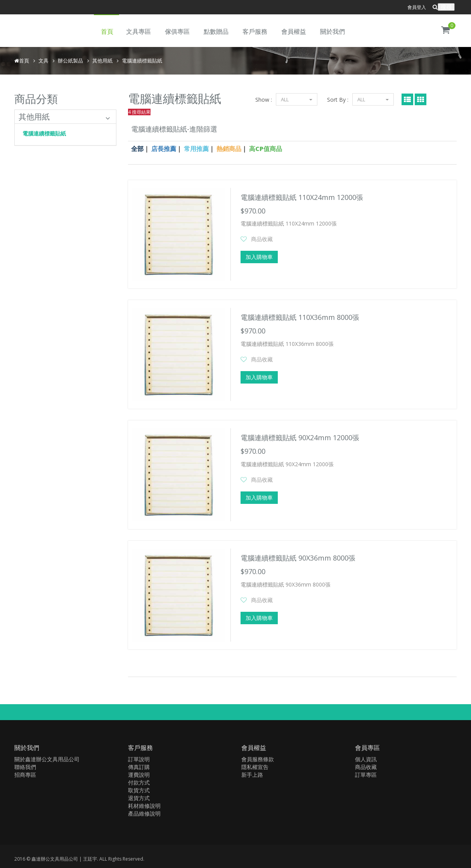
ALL (373, 99)
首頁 (107, 31)
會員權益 (294, 31)
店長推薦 (164, 149)
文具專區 (139, 31)
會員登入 (417, 7)
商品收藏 (262, 239)
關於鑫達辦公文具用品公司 (47, 759)
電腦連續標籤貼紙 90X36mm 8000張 (298, 558)
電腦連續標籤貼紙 (142, 61)
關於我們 (332, 31)
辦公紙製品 (70, 61)
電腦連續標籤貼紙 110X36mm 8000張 (300, 317)
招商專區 (25, 775)
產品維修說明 (144, 813)
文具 (43, 61)
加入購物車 (259, 257)
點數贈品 (216, 31)
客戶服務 (255, 31)
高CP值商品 (266, 149)
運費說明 (139, 775)
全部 (137, 149)
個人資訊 (366, 759)
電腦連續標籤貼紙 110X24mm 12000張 (302, 197)
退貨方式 (139, 798)
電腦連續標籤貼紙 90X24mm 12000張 (300, 437)
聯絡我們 (25, 767)
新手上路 (252, 775)
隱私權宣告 (255, 767)
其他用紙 (102, 61)
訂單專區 (366, 775)
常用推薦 (196, 149)
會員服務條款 (258, 759)
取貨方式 (139, 790)
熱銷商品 (229, 149)
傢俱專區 (177, 31)
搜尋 (446, 7)
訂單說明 (139, 759)
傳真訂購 (139, 767)
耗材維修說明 (144, 806)
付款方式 (139, 782)
